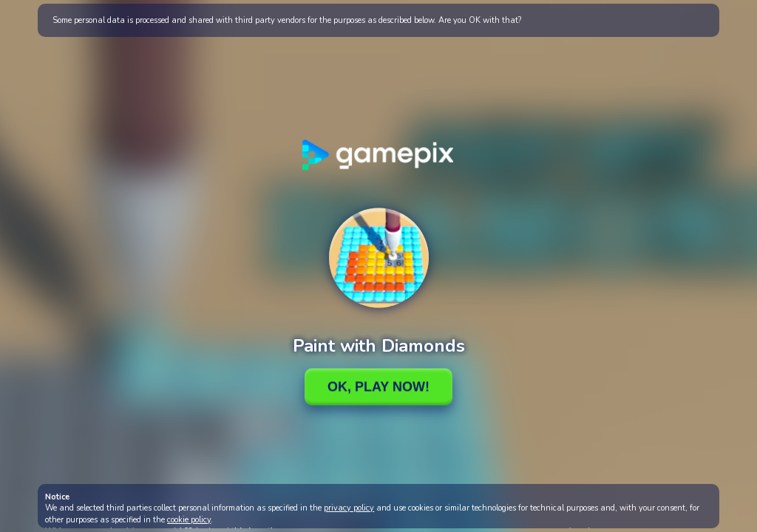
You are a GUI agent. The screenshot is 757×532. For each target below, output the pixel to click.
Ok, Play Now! (378, 386)
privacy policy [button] (349, 508)
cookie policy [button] (189, 520)
